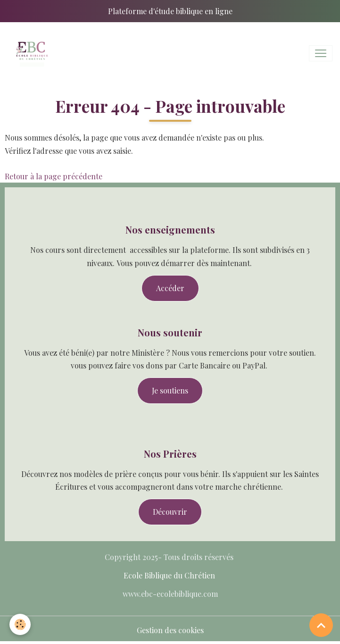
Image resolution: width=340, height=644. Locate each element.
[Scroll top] (321, 625)
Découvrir (170, 512)
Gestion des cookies (170, 630)
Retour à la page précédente (54, 176)
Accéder (170, 288)
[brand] (33, 53)
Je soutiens (170, 390)
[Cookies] (20, 624)
